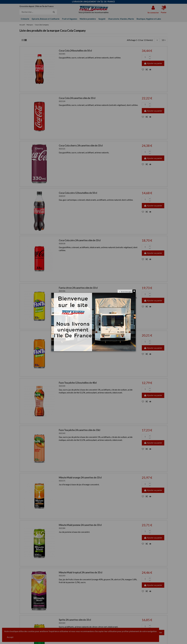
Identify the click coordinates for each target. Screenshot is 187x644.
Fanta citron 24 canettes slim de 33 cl (78, 288)
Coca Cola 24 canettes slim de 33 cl (77, 98)
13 (164, 40)
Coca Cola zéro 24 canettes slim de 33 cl (80, 240)
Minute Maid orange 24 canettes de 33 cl (80, 477)
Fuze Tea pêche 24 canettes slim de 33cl (80, 430)
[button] (149, 19)
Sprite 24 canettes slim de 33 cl (75, 620)
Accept (10, 637)
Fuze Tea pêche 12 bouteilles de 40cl (78, 383)
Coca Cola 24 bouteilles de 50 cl (75, 51)
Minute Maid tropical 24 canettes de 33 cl (81, 572)
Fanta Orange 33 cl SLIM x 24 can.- (77, 335)
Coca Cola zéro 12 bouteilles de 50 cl (78, 193)
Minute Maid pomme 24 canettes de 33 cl (80, 525)
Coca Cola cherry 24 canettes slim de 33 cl (81, 146)
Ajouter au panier (153, 63)
